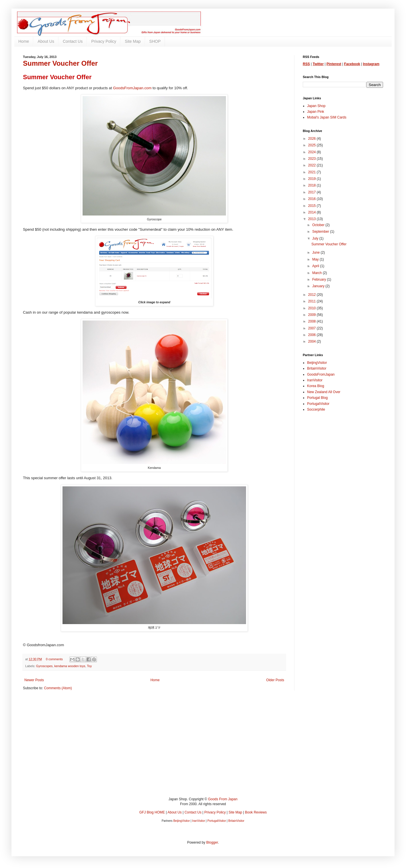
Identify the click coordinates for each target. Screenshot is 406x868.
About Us (46, 41)
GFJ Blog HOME (152, 812)
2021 (313, 172)
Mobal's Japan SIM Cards (327, 117)
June (316, 253)
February (320, 279)
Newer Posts (34, 680)
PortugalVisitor (318, 404)
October (319, 225)
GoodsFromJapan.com (132, 88)
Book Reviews (256, 812)
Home (24, 41)
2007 (313, 328)
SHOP (155, 41)
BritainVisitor (317, 368)
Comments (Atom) (58, 688)
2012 (313, 295)
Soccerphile (316, 409)
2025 (313, 145)
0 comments (54, 659)
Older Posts (275, 680)
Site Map (133, 41)
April (316, 266)
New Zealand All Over (324, 392)
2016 (313, 199)
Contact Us (73, 41)
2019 (313, 179)
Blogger (212, 842)
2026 (313, 139)
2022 (313, 165)
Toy (89, 666)
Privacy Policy (104, 41)
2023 (313, 159)
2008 (313, 321)
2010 (313, 308)
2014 (313, 212)
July (316, 238)
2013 (313, 219)
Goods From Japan (223, 799)
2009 (313, 315)
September (321, 232)
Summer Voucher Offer (60, 63)
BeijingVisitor (317, 363)
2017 (313, 192)
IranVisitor (315, 380)
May (316, 259)
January (319, 286)
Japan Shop (316, 106)
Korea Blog (316, 386)
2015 (313, 206)
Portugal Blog (317, 398)
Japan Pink (316, 112)
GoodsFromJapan (321, 374)
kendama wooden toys (70, 666)
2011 (313, 301)
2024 (313, 152)
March (318, 273)
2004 (313, 341)
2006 (313, 335)
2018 (313, 185)
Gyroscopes (44, 666)
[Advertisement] (195, 748)
